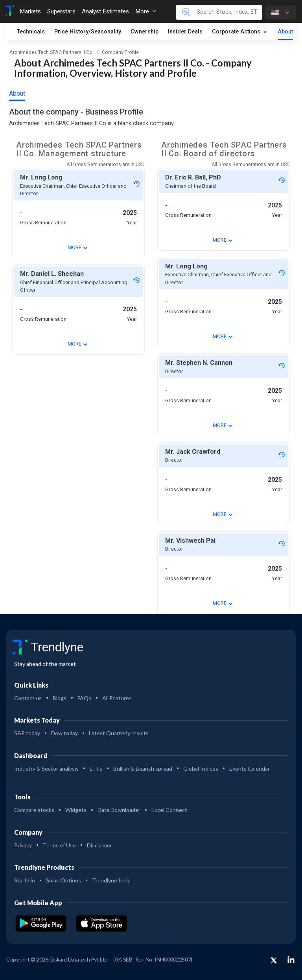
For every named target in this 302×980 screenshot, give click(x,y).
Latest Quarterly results (119, 733)
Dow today (64, 733)
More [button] (146, 11)
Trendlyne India (111, 880)
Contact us (28, 698)
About (285, 32)
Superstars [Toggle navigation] (61, 11)
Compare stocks (34, 810)
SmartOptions (64, 880)
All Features (117, 698)
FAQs (84, 698)
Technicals (31, 32)
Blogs (60, 698)
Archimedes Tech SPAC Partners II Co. (52, 52)
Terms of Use (59, 845)
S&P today (27, 733)
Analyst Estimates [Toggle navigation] (105, 11)
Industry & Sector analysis (46, 768)
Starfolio (25, 880)
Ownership (145, 32)
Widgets (76, 810)
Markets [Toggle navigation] (30, 11)
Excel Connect (169, 810)
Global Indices (201, 768)
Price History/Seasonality (88, 32)
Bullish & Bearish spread (143, 768)
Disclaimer (99, 845)
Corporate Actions (237, 32)
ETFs (96, 768)
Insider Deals (185, 32)
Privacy (23, 845)
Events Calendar (250, 768)
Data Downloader (119, 810)
